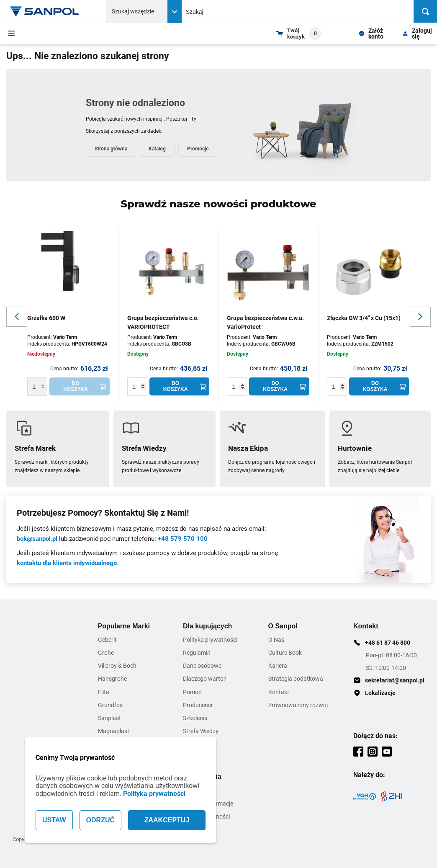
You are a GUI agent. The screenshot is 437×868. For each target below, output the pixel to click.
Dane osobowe (202, 666)
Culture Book (285, 653)
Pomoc (192, 692)
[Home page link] (45, 11)
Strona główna (111, 149)
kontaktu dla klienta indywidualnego (67, 563)
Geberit (107, 640)
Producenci (198, 705)
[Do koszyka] (80, 387)
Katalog (157, 149)
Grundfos (110, 705)
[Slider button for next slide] (420, 317)
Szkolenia (195, 718)
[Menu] (12, 33)
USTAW (54, 820)
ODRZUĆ (100, 820)
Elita (104, 692)
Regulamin (197, 653)
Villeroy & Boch (117, 666)
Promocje (198, 149)
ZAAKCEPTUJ (167, 820)
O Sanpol (283, 626)
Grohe (106, 653)
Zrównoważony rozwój (298, 705)
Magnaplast (114, 731)
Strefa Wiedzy (201, 731)
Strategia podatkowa (296, 679)
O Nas (276, 640)
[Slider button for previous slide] (17, 317)
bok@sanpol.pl (37, 539)
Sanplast (109, 718)
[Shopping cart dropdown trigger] (299, 34)
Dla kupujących (207, 626)
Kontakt (279, 692)
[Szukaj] (425, 11)
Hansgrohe (112, 679)
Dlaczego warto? (205, 679)
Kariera (278, 666)
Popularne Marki (124, 626)
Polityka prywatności (154, 794)
